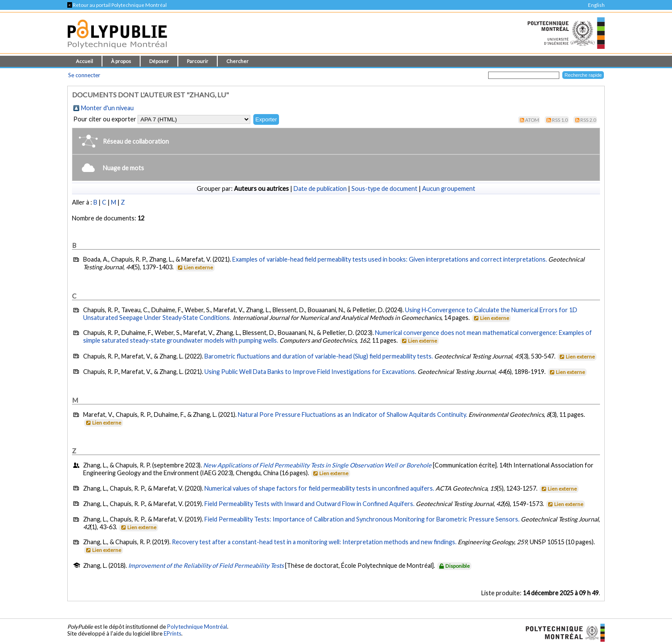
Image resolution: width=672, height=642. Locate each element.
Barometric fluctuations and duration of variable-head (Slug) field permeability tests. (319, 356)
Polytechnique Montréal (197, 627)
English (596, 5)
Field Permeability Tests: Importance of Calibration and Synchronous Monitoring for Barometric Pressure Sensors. (362, 519)
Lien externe (195, 267)
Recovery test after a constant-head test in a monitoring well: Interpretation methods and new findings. (314, 542)
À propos (121, 61)
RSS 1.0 (560, 120)
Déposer (159, 61)
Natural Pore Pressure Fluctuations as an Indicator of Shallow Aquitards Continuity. (352, 414)
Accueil (84, 61)
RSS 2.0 (588, 120)
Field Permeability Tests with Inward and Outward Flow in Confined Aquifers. (309, 504)
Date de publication (320, 188)
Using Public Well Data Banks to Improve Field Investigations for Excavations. (310, 372)
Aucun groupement (449, 188)
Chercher (237, 61)
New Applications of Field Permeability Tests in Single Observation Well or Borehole (317, 465)
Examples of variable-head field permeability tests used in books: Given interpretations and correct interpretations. (390, 259)
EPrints (172, 633)
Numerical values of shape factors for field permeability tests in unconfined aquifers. (319, 488)
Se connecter (84, 75)
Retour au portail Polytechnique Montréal (117, 5)
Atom (532, 120)
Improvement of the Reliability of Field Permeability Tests (206, 565)
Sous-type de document (384, 188)
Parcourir (198, 61)
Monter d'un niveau (107, 108)
